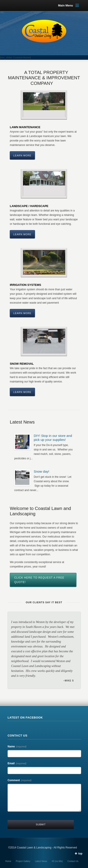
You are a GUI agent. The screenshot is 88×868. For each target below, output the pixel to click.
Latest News (41, 861)
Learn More (22, 155)
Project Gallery (23, 861)
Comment (20, 780)
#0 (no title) (57, 861)
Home (8, 861)
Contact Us (73, 861)
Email (17, 763)
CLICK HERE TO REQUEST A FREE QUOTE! (39, 580)
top (80, 854)
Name (17, 747)
